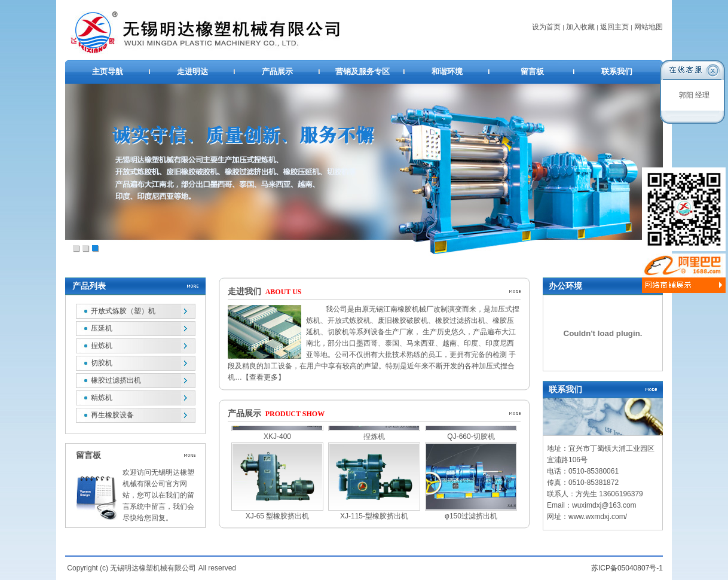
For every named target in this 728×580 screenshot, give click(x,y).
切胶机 (102, 363)
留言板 (532, 71)
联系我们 (617, 71)
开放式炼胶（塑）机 (123, 311)
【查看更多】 (264, 377)
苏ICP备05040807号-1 (627, 568)
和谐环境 (447, 71)
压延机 (102, 328)
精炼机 (102, 398)
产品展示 (277, 71)
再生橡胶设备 (112, 415)
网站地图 (649, 27)
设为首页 (546, 27)
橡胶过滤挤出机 (116, 380)
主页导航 (108, 71)
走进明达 (192, 71)
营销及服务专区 (363, 71)
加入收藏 (580, 27)
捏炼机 (102, 346)
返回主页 (614, 27)
